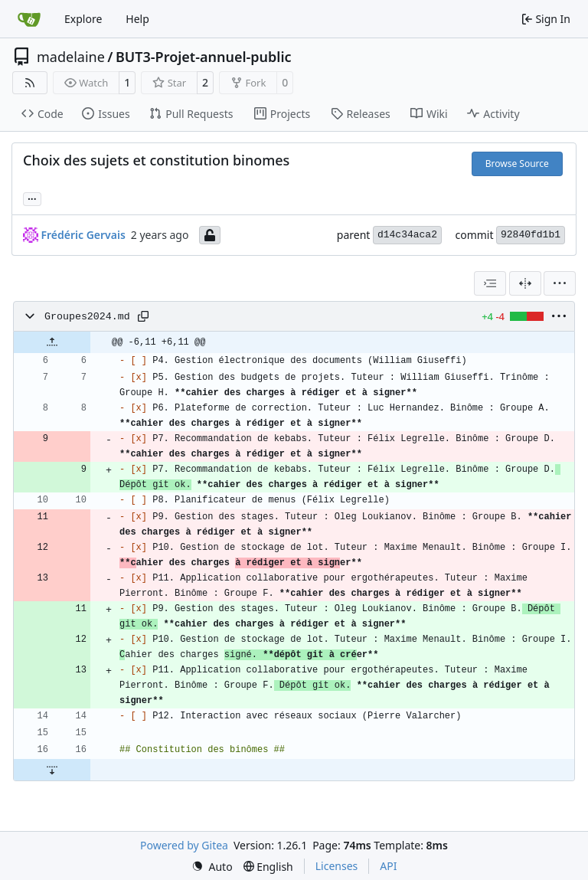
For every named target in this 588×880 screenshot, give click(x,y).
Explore (83, 19)
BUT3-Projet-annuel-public (204, 57)
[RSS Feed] (30, 83)
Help (137, 19)
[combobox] (490, 283)
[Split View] (525, 283)
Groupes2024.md (87, 317)
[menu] (560, 283)
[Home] (29, 19)
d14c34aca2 (407, 235)
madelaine (71, 57)
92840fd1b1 (531, 235)
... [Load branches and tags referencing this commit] (32, 198)
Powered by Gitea (184, 845)
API (388, 866)
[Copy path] (143, 316)
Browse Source (517, 164)
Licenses (337, 866)
